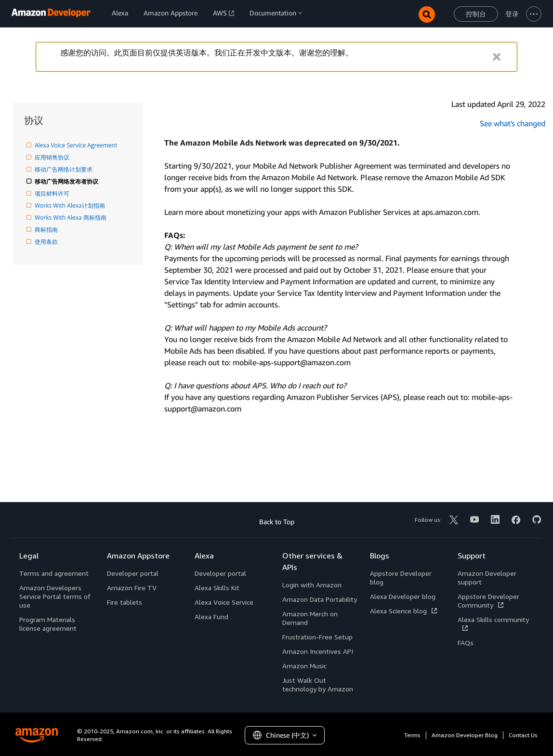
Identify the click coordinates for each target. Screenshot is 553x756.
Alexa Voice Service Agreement (77, 145)
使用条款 (47, 242)
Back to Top (277, 522)
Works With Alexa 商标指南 (71, 218)
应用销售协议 (53, 157)
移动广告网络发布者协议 (67, 181)
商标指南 (47, 230)
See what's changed (513, 123)
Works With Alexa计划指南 (71, 206)
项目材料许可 (53, 193)
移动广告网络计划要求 (64, 169)
